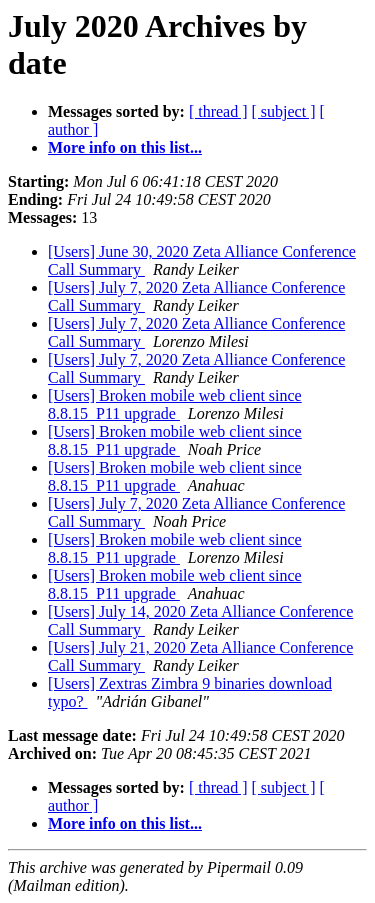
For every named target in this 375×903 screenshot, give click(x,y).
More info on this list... (125, 147)
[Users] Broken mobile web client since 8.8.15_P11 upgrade (175, 404)
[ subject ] (284, 111)
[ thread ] (218, 111)
